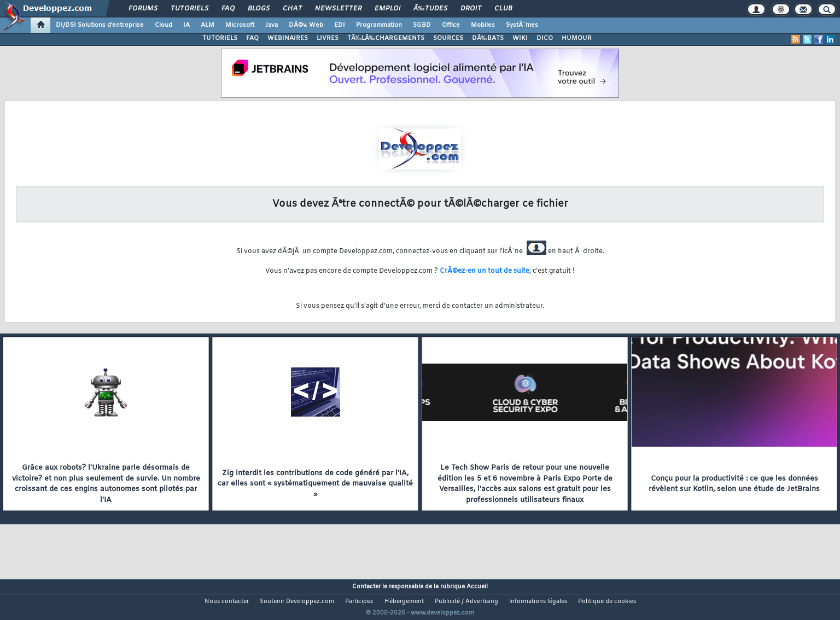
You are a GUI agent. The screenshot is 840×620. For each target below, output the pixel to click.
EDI (340, 25)
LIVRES (328, 38)
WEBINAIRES (288, 38)
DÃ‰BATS (488, 38)
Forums (143, 9)
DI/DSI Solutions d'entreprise (100, 25)
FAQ (228, 9)
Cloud (164, 25)
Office (451, 25)
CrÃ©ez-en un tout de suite (485, 271)
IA (186, 25)
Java (272, 25)
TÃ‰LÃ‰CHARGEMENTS (386, 38)
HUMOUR (577, 38)
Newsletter (338, 9)
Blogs (259, 9)
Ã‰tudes (430, 9)
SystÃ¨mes (522, 25)
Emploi (387, 9)
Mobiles (483, 25)
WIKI (520, 38)
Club (503, 9)
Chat (292, 9)
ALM (208, 25)
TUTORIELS (220, 38)
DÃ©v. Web (306, 25)
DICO (545, 38)
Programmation (379, 25)
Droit (471, 9)
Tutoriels (189, 9)
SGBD (422, 25)
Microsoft (240, 25)
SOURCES (448, 38)
